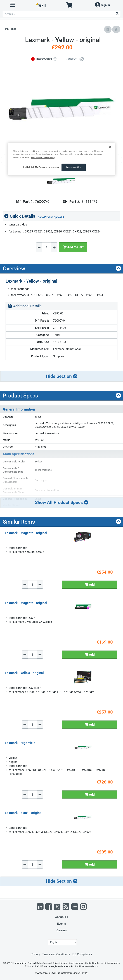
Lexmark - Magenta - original (26, 533)
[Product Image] (61, 181)
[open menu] (13, 5)
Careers (62, 930)
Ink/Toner (10, 29)
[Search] (117, 14)
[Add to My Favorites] (116, 29)
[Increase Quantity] (54, 247)
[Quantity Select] (47, 247)
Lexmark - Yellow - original (24, 673)
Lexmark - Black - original (24, 813)
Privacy (36, 954)
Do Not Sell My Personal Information (41, 167)
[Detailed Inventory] (75, 59)
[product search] (61, 14)
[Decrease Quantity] (39, 247)
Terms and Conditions (56, 954)
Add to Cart (73, 247)
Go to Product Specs (51, 217)
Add (90, 585)
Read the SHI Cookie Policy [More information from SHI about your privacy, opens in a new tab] (43, 157)
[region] (61, 159)
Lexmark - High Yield (20, 743)
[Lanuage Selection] (62, 942)
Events (61, 924)
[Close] (110, 147)
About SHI (62, 917)
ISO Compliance (82, 954)
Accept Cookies (74, 167)
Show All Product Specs (62, 502)
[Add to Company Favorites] (108, 29)
